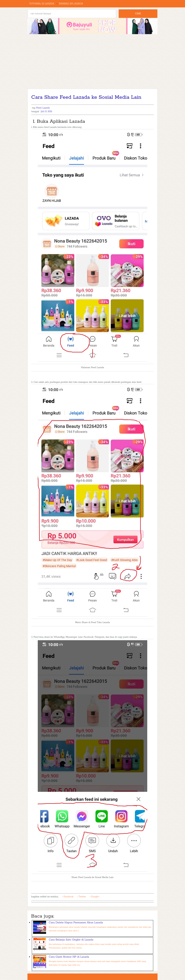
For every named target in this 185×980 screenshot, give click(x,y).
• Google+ (95, 897)
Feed (39, 108)
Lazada (46, 108)
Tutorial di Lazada (42, 4)
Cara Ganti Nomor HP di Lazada (69, 957)
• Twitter (82, 897)
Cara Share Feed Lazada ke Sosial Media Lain (86, 97)
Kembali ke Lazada (71, 4)
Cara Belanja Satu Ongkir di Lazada (71, 940)
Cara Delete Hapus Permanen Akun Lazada (76, 922)
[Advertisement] (92, 62)
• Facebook (68, 897)
